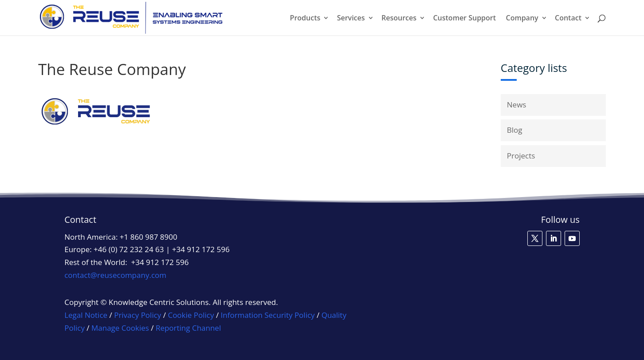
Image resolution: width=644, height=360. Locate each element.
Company (522, 19)
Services (351, 19)
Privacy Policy (137, 315)
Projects (521, 156)
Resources (399, 19)
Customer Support (464, 19)
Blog (515, 130)
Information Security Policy (268, 315)
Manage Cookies (120, 328)
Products (305, 19)
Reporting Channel (188, 328)
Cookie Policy (191, 315)
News (517, 105)
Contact (568, 19)
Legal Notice (86, 315)
